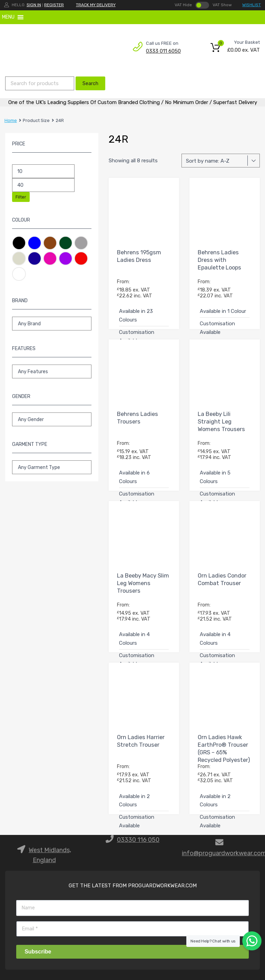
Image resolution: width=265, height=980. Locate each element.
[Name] (132, 908)
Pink (50, 258)
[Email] (132, 929)
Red (81, 258)
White (19, 274)
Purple (66, 258)
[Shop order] (221, 161)
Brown (50, 243)
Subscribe (38, 952)
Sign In (34, 5)
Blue (35, 243)
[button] (8, 17)
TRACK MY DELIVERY (96, 5)
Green (66, 243)
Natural (19, 258)
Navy (35, 258)
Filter (21, 197)
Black (19, 243)
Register (54, 5)
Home (11, 120)
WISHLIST (252, 5)
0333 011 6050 (163, 51)
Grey (81, 243)
